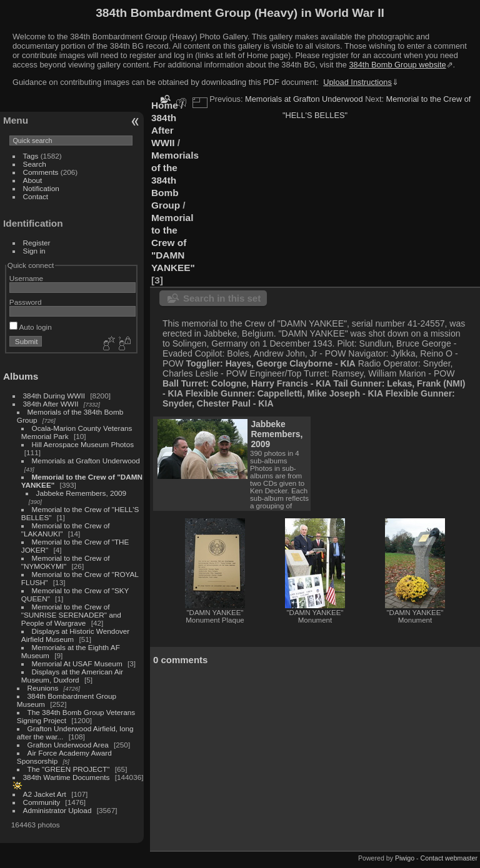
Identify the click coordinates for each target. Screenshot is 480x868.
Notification (41, 188)
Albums (21, 376)
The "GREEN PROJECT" (69, 769)
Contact (36, 196)
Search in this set (222, 298)
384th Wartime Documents (67, 777)
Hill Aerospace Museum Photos (83, 444)
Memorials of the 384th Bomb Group (175, 180)
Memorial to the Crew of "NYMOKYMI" (66, 562)
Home (165, 105)
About (33, 180)
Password (26, 302)
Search (35, 164)
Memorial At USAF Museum (77, 663)
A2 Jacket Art (45, 794)
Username (26, 278)
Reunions (43, 688)
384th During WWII (54, 396)
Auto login (31, 327)
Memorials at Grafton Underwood (86, 461)
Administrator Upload (57, 810)
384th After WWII (51, 404)
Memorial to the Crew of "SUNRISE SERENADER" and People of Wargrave (71, 615)
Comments (41, 172)
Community (42, 802)
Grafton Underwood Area (68, 745)
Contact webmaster (449, 858)
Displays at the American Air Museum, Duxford (72, 676)
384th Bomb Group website (398, 65)
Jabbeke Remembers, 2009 (82, 493)
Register (37, 243)
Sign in (34, 251)
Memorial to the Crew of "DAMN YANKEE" (173, 243)
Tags (31, 156)
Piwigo (405, 858)
